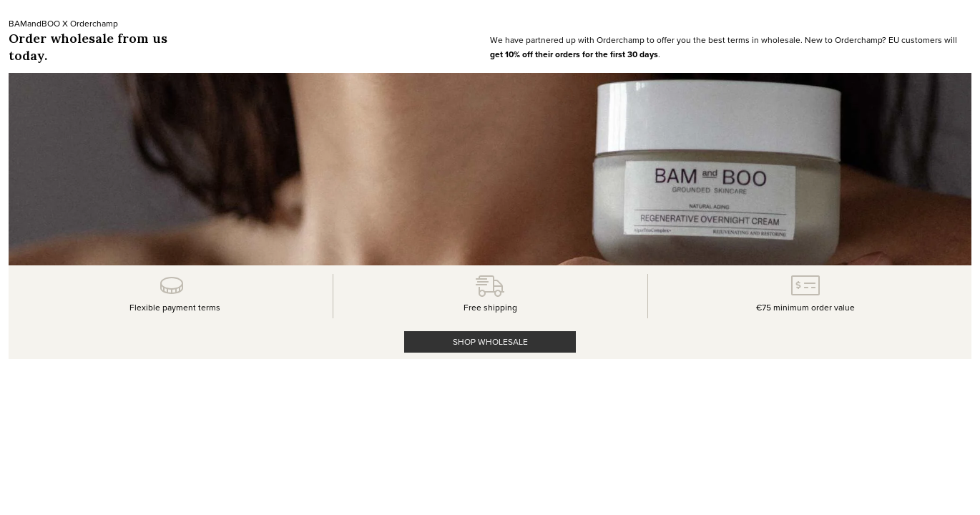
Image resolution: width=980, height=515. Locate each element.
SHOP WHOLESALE (490, 342)
